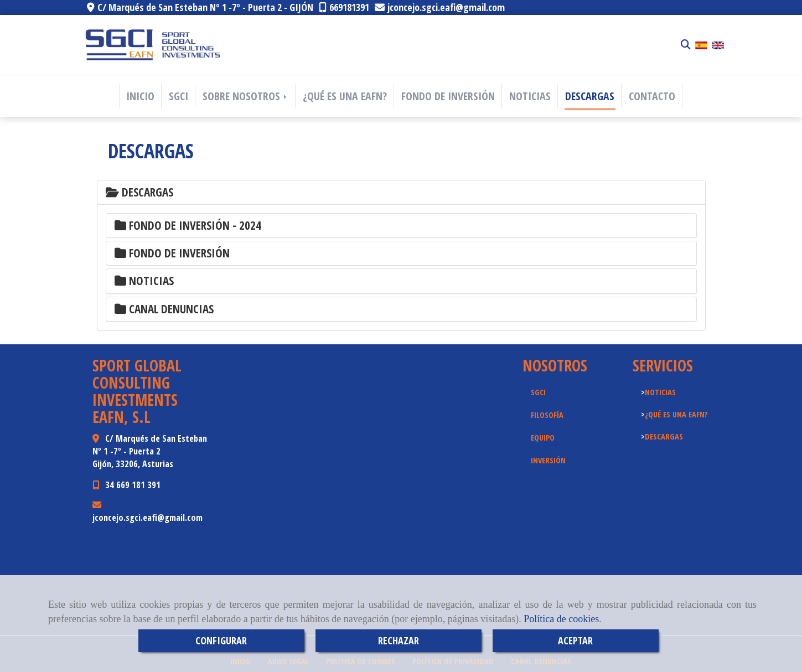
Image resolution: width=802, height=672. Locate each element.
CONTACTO (652, 96)
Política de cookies (561, 619)
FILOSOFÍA (547, 415)
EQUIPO (543, 437)
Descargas (139, 192)
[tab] (401, 192)
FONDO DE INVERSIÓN (448, 96)
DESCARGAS (590, 96)
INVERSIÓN (548, 460)
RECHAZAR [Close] (399, 640)
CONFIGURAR (221, 640)
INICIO (140, 96)
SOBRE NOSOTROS (245, 96)
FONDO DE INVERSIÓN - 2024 (188, 225)
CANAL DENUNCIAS (164, 309)
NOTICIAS (530, 96)
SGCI (178, 96)
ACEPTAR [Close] (575, 640)
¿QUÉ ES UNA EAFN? (345, 96)
